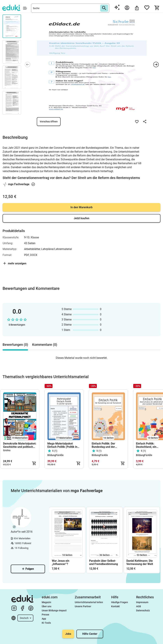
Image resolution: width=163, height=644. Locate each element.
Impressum (142, 602)
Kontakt (115, 606)
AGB (139, 606)
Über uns (47, 606)
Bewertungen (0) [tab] (15, 345)
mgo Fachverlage (19, 184)
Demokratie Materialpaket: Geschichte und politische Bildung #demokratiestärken (20, 445)
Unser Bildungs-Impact (54, 610)
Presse (45, 615)
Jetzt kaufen (81, 218)
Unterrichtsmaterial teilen (89, 602)
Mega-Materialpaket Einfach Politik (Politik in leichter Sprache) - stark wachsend (62, 445)
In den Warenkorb (81, 207)
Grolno (7, 450)
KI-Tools (46, 623)
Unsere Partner (83, 606)
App (44, 619)
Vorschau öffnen (49, 121)
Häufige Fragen (120, 602)
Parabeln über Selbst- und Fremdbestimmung (103, 562)
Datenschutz (143, 610)
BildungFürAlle (56, 455)
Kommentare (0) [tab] (45, 345)
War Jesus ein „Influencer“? (61, 562)
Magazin (46, 602)
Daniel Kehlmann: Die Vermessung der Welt (140, 562)
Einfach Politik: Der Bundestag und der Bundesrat (103, 445)
